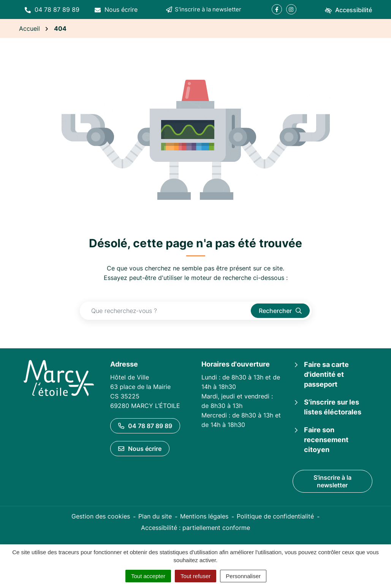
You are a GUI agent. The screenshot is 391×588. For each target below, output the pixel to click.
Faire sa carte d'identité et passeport (326, 374)
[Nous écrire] (116, 9)
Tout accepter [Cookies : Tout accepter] (148, 576)
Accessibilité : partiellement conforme (195, 528)
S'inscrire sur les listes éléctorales (333, 407)
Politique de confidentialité (275, 516)
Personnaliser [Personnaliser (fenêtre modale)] (243, 576)
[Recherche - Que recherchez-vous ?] (165, 311)
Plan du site (155, 516)
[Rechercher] (280, 311)
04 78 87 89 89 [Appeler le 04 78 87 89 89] (145, 426)
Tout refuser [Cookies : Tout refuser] (195, 576)
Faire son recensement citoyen (326, 440)
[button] (52, 9)
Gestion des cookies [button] (101, 516)
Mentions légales (204, 516)
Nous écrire (140, 449)
